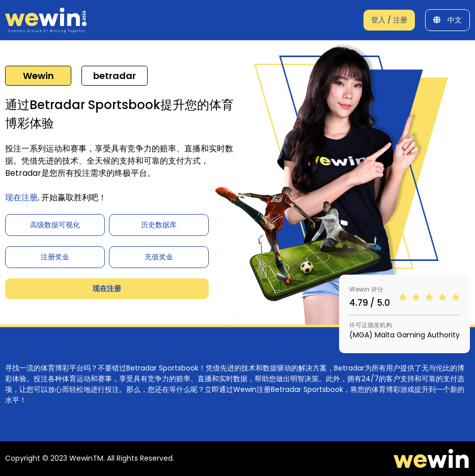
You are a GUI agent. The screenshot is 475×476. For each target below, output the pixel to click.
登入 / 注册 (389, 20)
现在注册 (21, 197)
